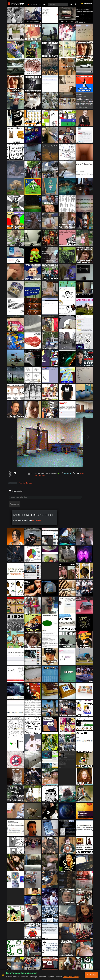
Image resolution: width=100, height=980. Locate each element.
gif (10, 483)
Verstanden (91, 975)
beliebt (34, 4)
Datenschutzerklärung (71, 977)
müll (40, 4)
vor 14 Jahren (40, 474)
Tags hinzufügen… (25, 483)
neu (28, 4)
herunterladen (40, 476)
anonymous (53, 474)
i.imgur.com (67, 474)
